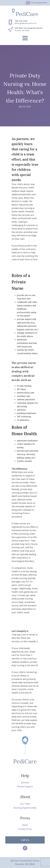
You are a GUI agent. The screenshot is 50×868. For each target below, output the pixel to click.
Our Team (25, 804)
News (25, 825)
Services (25, 782)
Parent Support (25, 787)
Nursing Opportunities (39, 3)
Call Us (25, 840)
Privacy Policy (25, 829)
